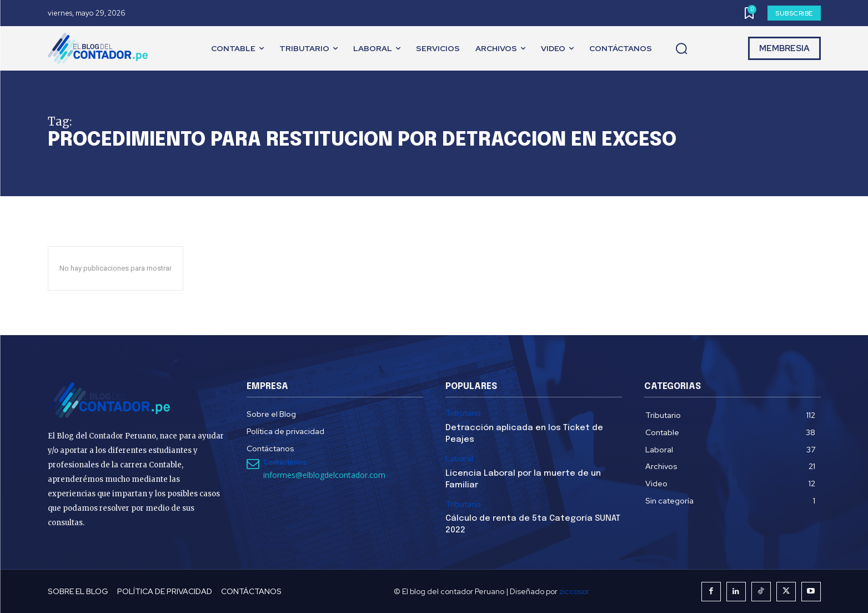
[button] (681, 49)
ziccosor (574, 591)
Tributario (463, 413)
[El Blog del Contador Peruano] (101, 48)
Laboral (459, 459)
